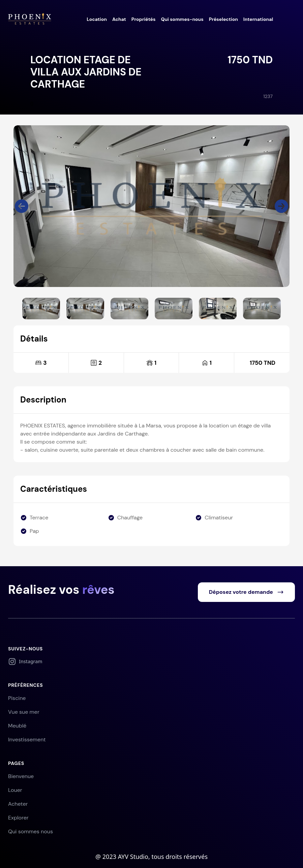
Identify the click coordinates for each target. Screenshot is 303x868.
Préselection (223, 19)
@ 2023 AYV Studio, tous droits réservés (151, 857)
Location (97, 19)
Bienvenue (21, 776)
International (258, 19)
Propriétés (144, 19)
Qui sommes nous (31, 831)
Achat (119, 19)
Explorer (18, 818)
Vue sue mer (24, 712)
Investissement (27, 740)
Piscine (17, 698)
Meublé (17, 726)
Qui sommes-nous (182, 19)
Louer (15, 790)
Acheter (18, 804)
